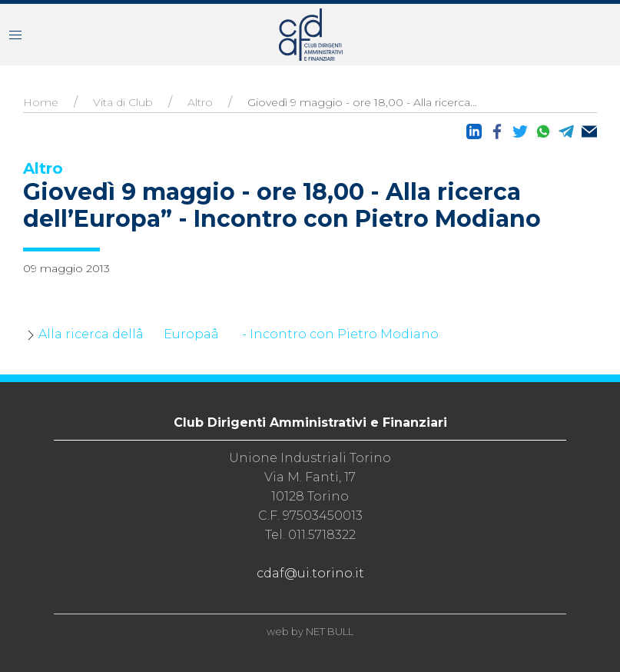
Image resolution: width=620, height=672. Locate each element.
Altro (200, 102)
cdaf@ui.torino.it (310, 573)
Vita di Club (123, 102)
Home (41, 102)
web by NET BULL (310, 631)
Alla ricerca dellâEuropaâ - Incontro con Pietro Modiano (239, 334)
